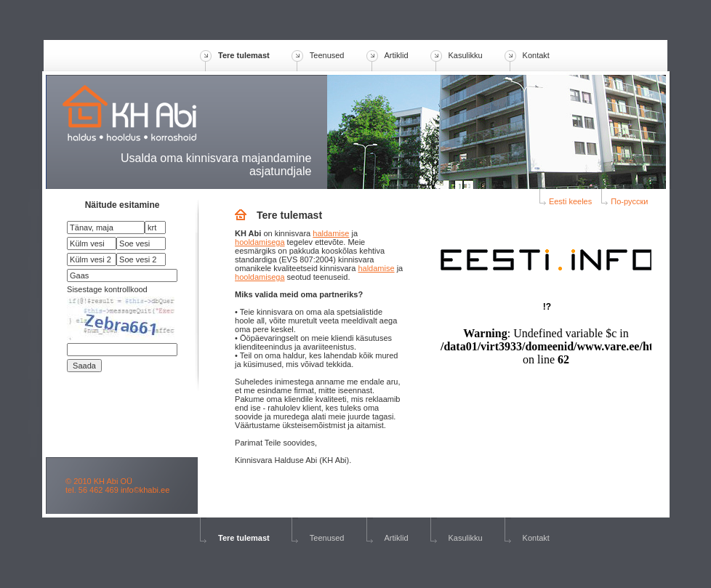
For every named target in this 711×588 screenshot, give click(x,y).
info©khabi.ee (145, 490)
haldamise (331, 233)
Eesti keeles (566, 201)
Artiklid (397, 55)
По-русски (624, 201)
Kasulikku (466, 55)
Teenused (327, 55)
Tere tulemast (244, 55)
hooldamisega (260, 242)
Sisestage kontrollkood (107, 289)
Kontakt (536, 55)
